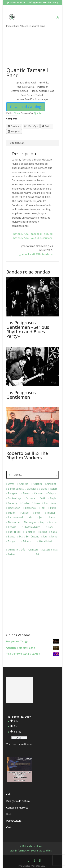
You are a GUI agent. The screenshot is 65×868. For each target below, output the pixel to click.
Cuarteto (13, 550)
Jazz (41, 518)
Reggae (12, 527)
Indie (38, 513)
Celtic (43, 498)
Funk (53, 508)
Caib (9, 794)
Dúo (23, 550)
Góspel (25, 513)
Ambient (51, 484)
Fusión (12, 513)
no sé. (18, 732)
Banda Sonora (16, 489)
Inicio (9, 26)
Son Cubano (32, 537)
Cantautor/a (15, 498)
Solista (12, 555)
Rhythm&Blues (32, 527)
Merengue (30, 522)
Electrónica (50, 503)
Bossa (26, 494)
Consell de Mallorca (17, 808)
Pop (42, 522)
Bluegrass (32, 489)
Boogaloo (13, 494)
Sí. (16, 721)
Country (12, 503)
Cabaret (38, 494)
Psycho (53, 522)
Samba (12, 537)
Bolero (54, 489)
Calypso (52, 494)
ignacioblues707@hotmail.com (36, 254)
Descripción (17, 143)
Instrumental (15, 518)
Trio (38, 555)
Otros (11, 484)
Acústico (37, 484)
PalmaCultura (14, 821)
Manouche (14, 522)
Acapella (24, 484)
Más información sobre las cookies (31, 851)
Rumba (43, 532)
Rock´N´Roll (14, 532)
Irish (31, 518)
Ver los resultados (19, 744)
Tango (11, 542)
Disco (37, 503)
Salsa (54, 532)
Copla (53, 498)
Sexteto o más (50, 550)
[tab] (33, 143)
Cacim (10, 827)
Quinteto (39, 113)
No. (16, 726)
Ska (21, 537)
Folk (43, 508)
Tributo (27, 542)
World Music (46, 542)
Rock (51, 527)
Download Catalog (26, 107)
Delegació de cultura (18, 801)
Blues (16, 26)
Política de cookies (31, 846)
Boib (9, 814)
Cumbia (25, 503)
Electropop (14, 508)
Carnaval (31, 498)
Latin (52, 518)
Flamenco (30, 508)
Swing (54, 537)
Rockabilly (30, 532)
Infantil (51, 513)
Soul (45, 537)
